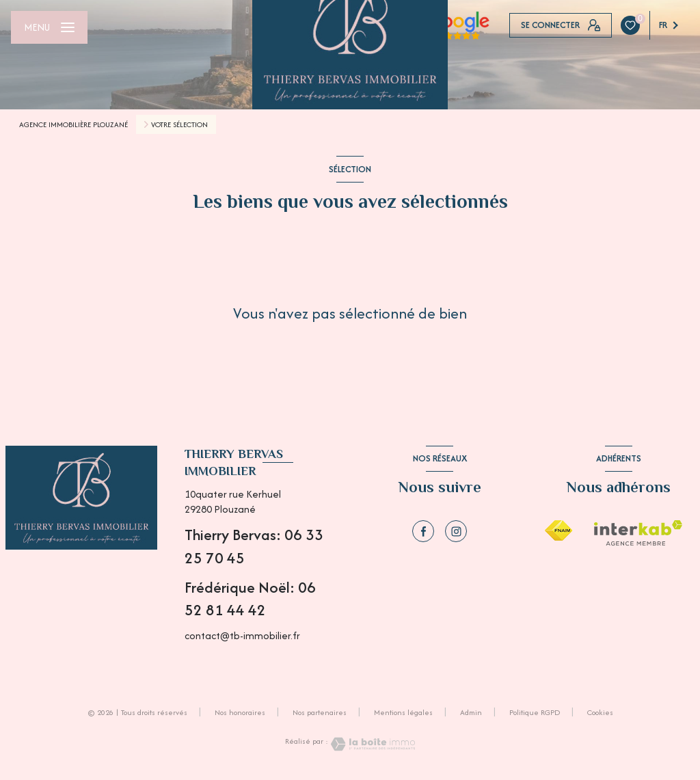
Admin (471, 712)
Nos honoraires (240, 712)
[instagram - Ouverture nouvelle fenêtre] (456, 531)
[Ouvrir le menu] (49, 27)
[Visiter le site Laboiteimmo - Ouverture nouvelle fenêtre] (372, 744)
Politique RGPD (535, 712)
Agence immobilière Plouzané (73, 124)
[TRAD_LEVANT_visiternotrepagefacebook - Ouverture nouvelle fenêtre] (423, 531)
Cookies (600, 713)
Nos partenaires (320, 712)
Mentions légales (403, 712)
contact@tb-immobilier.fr (242, 635)
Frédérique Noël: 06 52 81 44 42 (250, 599)
